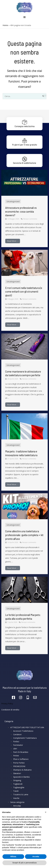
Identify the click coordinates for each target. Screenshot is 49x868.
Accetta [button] (36, 857)
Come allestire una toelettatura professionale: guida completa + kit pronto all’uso (24, 535)
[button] (46, 812)
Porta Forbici (19, 763)
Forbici (16, 741)
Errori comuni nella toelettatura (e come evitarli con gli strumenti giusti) (24, 291)
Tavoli (16, 791)
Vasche (16, 798)
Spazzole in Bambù (21, 777)
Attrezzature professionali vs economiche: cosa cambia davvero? (21, 211)
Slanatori (17, 773)
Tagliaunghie (19, 787)
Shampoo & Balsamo (22, 770)
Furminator (18, 745)
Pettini (16, 756)
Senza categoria (17, 802)
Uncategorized (13, 201)
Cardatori (17, 734)
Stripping (17, 780)
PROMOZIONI (19, 766)
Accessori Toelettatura (23, 731)
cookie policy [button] (7, 830)
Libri (15, 748)
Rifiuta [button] (13, 857)
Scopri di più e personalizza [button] (24, 863)
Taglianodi (18, 784)
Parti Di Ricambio (21, 752)
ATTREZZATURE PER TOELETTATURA (27, 727)
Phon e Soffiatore (21, 759)
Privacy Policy (7, 703)
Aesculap (17, 806)
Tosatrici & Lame (21, 794)
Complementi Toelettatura (25, 738)
